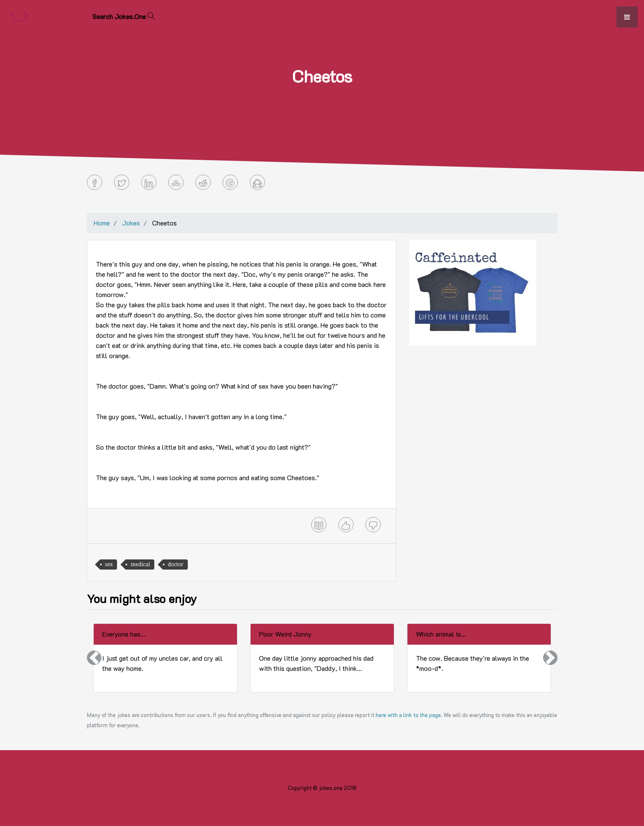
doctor (176, 564)
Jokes (131, 223)
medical (140, 564)
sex (109, 564)
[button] (94, 658)
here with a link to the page (408, 715)
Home (102, 223)
